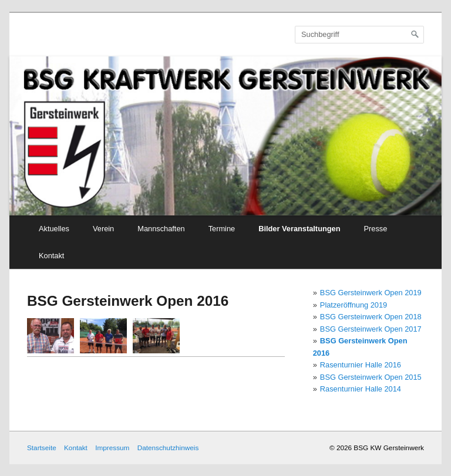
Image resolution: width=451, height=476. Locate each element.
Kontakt (51, 256)
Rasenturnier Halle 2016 (361, 365)
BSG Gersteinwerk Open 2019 (371, 293)
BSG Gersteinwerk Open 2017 (371, 329)
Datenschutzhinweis (168, 448)
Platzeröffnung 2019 (354, 305)
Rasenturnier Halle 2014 (361, 389)
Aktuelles (54, 229)
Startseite (42, 448)
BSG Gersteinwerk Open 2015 (371, 377)
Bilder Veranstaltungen (299, 229)
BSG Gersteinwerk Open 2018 (371, 317)
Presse (376, 229)
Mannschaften (161, 229)
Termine (222, 229)
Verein (103, 229)
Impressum (112, 448)
